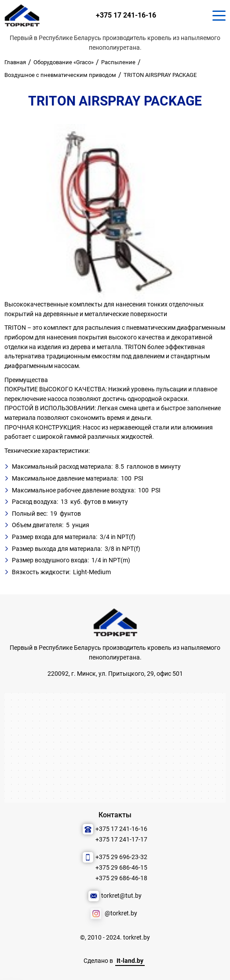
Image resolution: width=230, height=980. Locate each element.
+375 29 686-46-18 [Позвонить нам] (121, 878)
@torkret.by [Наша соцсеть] (121, 913)
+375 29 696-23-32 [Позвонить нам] (121, 857)
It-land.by (130, 961)
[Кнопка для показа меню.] (219, 15)
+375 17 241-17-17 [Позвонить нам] (121, 840)
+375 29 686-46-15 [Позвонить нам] (121, 868)
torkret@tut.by (121, 896)
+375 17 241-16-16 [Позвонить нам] (126, 15)
